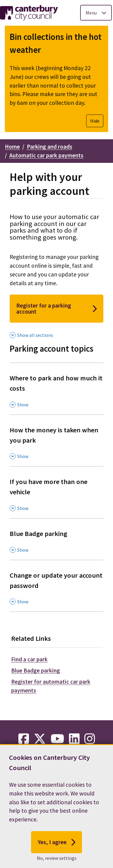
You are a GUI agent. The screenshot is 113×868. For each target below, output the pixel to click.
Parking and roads (50, 147)
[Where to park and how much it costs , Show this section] (56, 389)
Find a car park (29, 659)
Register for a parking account (56, 308)
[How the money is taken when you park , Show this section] (56, 440)
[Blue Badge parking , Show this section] (56, 539)
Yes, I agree (56, 853)
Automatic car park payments (46, 155)
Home (12, 147)
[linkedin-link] (74, 739)
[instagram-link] (90, 739)
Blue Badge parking (36, 670)
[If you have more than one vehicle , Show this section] (56, 492)
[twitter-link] (40, 739)
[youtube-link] (57, 739)
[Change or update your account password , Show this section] (56, 586)
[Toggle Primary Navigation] (96, 13)
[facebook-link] (24, 739)
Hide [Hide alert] (95, 121)
